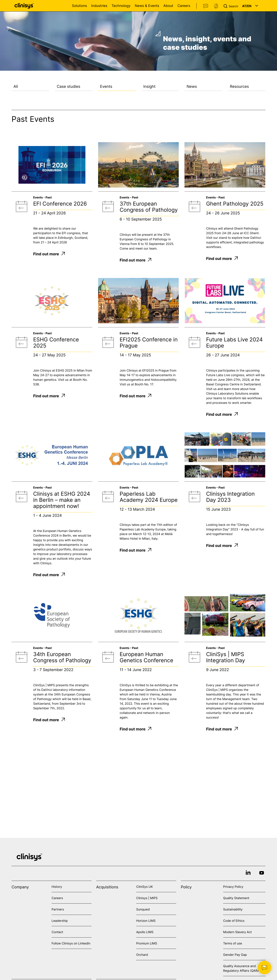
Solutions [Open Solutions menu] (79, 6)
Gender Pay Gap (235, 955)
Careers (184, 6)
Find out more (49, 254)
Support (216, 6)
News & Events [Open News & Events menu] (147, 6)
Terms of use (233, 943)
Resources (239, 86)
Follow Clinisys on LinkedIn (71, 943)
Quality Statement (236, 898)
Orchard (142, 955)
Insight (149, 86)
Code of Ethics (234, 921)
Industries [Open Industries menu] (99, 6)
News (192, 86)
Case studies (68, 86)
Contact (206, 6)
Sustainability (233, 909)
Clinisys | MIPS (147, 898)
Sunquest (143, 909)
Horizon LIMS (146, 921)
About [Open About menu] (168, 6)
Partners (58, 909)
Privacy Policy (233, 887)
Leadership (60, 921)
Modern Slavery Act (237, 932)
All (16, 86)
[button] (232, 6)
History (57, 887)
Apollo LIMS (145, 932)
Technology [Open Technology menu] (121, 6)
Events (106, 86)
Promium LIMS (147, 943)
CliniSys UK (145, 887)
